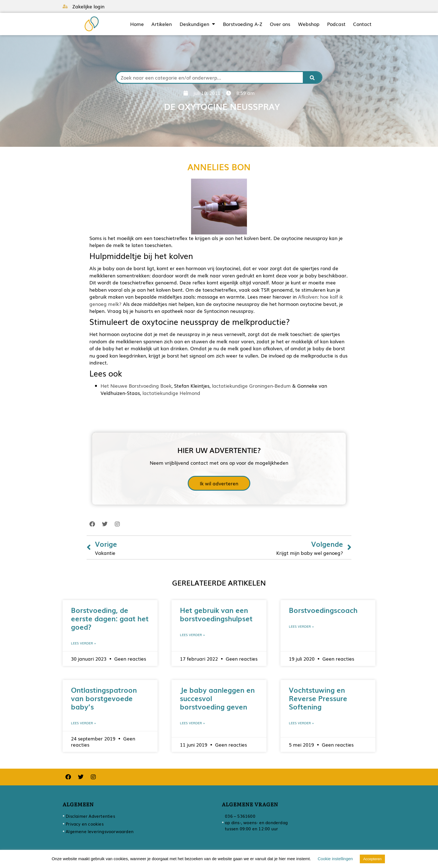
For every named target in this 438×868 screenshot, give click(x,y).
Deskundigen (197, 24)
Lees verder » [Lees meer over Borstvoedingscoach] (301, 626)
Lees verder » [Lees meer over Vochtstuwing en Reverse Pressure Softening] (301, 723)
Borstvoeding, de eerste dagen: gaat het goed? (110, 618)
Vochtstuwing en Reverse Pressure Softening (318, 698)
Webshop (309, 24)
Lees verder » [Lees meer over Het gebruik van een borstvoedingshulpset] (192, 635)
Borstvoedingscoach (323, 610)
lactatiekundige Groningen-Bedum (251, 386)
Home (137, 24)
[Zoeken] (312, 77)
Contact (362, 24)
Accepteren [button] (372, 859)
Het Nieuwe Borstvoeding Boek (136, 386)
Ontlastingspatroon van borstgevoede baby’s (104, 698)
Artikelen (162, 24)
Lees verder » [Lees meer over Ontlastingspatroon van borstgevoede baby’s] (84, 723)
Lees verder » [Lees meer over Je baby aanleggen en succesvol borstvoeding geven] (192, 723)
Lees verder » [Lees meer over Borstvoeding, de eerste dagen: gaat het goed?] (84, 643)
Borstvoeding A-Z (243, 24)
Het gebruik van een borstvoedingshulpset (216, 614)
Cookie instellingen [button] (335, 859)
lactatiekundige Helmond (171, 393)
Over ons (280, 24)
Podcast (336, 24)
